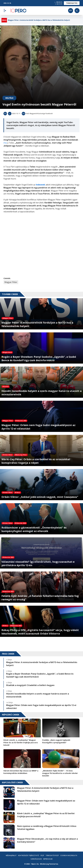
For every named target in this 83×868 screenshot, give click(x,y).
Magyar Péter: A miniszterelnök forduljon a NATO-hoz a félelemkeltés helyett (39, 20)
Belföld (9, 98)
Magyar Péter (11, 282)
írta (5, 143)
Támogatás (72, 3)
